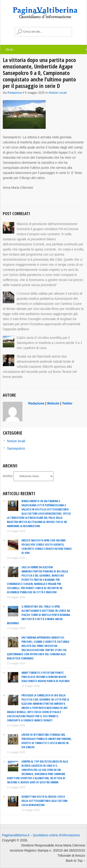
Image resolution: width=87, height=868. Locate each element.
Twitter (67, 403)
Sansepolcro (16, 448)
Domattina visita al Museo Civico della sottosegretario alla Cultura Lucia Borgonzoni (44, 801)
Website (53, 403)
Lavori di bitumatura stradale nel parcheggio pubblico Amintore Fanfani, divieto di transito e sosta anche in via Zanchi (47, 741)
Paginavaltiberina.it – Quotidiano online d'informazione (41, 835)
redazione (15, 93)
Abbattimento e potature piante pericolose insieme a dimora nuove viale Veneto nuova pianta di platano (46, 677)
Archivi (8, 476)
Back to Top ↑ (75, 861)
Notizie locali (58, 93)
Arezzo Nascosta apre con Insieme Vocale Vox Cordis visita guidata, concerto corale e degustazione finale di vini (46, 547)
